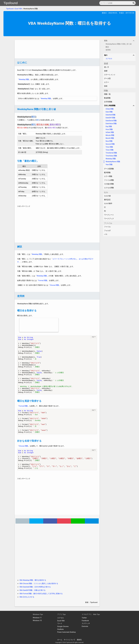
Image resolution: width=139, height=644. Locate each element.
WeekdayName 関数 (113, 162)
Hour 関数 (109, 129)
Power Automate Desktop (67, 632)
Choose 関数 (54, 285)
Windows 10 (37, 620)
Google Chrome (63, 626)
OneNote (61, 629)
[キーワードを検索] (117, 3)
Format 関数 (43, 280)
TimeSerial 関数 (111, 153)
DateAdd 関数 (111, 115)
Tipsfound (11, 3)
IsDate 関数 (110, 132)
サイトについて (69, 640)
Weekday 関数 (24, 79)
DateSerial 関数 (111, 121)
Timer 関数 (110, 150)
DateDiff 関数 (110, 118)
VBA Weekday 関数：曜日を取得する (33, 580)
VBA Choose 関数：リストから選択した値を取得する (39, 584)
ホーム (60, 640)
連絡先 (79, 640)
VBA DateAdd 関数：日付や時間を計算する (35, 587)
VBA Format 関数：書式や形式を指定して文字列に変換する (41, 594)
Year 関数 (109, 165)
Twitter (84, 618)
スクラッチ (86, 623)
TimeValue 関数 (111, 156)
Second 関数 (110, 144)
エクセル (109, 59)
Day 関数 (109, 126)
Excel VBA (18, 9)
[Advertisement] (57, 49)
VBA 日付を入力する (27, 597)
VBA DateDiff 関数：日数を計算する (32, 590)
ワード (60, 624)
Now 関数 (109, 141)
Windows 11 (37, 618)
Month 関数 (110, 138)
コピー (94, 337)
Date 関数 (109, 112)
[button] (134, 3)
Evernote (85, 626)
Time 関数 (109, 147)
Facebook (85, 621)
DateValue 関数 (111, 124)
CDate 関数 (110, 109)
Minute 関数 (110, 135)
